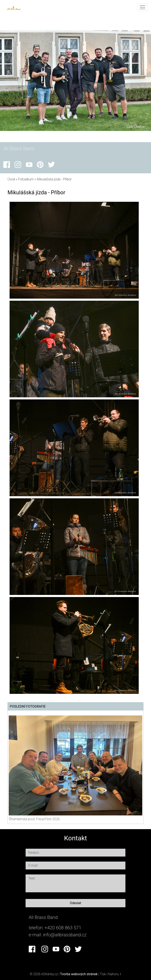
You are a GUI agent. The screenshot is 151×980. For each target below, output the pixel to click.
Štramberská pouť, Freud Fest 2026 (34, 819)
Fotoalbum (26, 179)
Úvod (11, 179)
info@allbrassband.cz (65, 935)
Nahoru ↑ (115, 974)
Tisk (103, 974)
